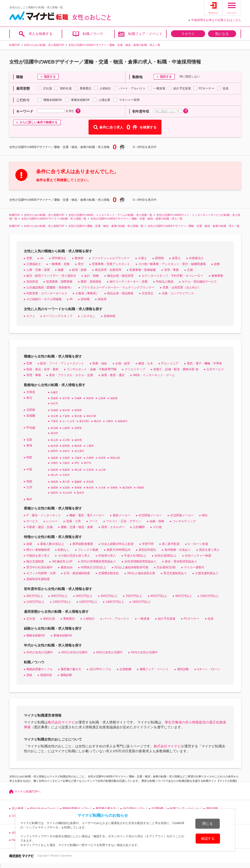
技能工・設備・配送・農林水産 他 (176, 369)
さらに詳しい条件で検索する (39, 122)
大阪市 (66, 463)
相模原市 (123, 421)
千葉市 (54, 421)
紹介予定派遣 (167, 619)
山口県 (102, 470)
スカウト (188, 34)
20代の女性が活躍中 (40, 652)
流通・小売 (73, 521)
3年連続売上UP (62, 561)
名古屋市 (79, 451)
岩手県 (66, 398)
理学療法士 (59, 258)
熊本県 (90, 488)
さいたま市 (69, 421)
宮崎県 (114, 488)
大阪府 (78, 458)
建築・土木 (146, 363)
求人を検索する (40, 34)
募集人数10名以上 (52, 544)
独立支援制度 (35, 561)
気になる (222, 34)
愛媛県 (78, 482)
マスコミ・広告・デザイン (124, 521)
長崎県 (78, 488)
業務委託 (69, 619)
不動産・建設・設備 (40, 527)
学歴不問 (148, 544)
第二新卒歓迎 (171, 544)
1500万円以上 (141, 602)
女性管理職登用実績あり (140, 561)
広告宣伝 (148, 293)
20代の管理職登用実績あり (98, 561)
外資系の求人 (107, 556)
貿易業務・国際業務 (59, 282)
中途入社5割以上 (135, 556)
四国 (29, 481)
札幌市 (54, 392)
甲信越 (31, 428)
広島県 (90, 470)
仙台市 (54, 403)
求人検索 (18, 808)
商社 (205, 515)
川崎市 (110, 421)
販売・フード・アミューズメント (62, 363)
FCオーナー (191, 619)
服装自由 (67, 567)
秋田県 (90, 398)
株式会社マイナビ (61, 722)
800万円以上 (159, 596)
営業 (29, 258)
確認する (208, 838)
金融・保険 (157, 521)
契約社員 (49, 619)
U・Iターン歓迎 (198, 544)
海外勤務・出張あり (178, 550)
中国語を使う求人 (38, 556)
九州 (29, 487)
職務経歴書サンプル (40, 669)
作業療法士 (196, 258)
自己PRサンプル (100, 669)
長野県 (78, 428)
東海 (29, 445)
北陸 (29, 440)
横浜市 (98, 421)
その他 (157, 527)
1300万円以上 (88, 602)
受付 (81, 264)
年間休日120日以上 (93, 567)
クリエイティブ (135, 369)
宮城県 (78, 398)
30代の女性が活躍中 (75, 652)
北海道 (31, 392)
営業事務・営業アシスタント (111, 264)
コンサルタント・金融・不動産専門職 (91, 369)
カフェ (31, 316)
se (42, 258)
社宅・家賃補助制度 (77, 573)
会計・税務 (91, 276)
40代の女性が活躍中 (109, 652)
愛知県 (78, 446)
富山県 (54, 440)
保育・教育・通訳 (113, 375)
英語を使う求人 (209, 550)
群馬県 (78, 410)
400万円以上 (59, 596)
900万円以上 (184, 596)
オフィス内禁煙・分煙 (41, 573)
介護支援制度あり (207, 573)
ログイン (213, 13)
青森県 (54, 398)
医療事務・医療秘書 (143, 270)
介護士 (142, 258)
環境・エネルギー (113, 527)
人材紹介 (89, 619)
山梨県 (66, 428)
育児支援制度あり (175, 573)
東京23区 (84, 421)
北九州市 (67, 493)
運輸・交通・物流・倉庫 (77, 527)
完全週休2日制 (166, 567)
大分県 (102, 488)
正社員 (31, 619)
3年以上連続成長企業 (141, 573)
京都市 (54, 463)
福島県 (114, 398)
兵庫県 (90, 458)
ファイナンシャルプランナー (111, 258)
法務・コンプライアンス (178, 293)
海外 (29, 499)
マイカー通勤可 (194, 567)
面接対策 (46, 675)
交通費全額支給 (109, 573)
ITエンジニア (170, 363)
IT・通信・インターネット (44, 515)
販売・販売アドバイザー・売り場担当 (51, 276)
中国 (29, 469)
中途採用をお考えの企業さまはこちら (216, 20)
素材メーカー (121, 515)
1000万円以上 (209, 596)
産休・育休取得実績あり (181, 561)
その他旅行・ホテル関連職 (44, 299)
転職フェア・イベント (145, 34)
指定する (50, 77)
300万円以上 (35, 596)
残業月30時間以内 (118, 550)
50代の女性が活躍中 (144, 652)
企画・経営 (123, 363)
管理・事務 (171, 270)
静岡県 (66, 446)
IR (71, 299)
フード (93, 521)
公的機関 (139, 527)
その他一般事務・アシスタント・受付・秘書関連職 (172, 264)
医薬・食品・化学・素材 (42, 369)
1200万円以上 (62, 602)
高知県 (90, 482)
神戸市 (88, 463)
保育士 (176, 258)
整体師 (79, 258)
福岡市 (54, 493)
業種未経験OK (63, 635)
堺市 (77, 463)
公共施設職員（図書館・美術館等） (50, 287)
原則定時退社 (147, 550)
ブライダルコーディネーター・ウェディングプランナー (118, 287)
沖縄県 (140, 488)
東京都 (78, 416)
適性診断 (183, 669)
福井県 (78, 440)
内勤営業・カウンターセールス (47, 293)
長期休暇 (110, 316)
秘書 (61, 270)
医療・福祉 (100, 363)
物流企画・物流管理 (120, 276)
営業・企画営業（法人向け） (182, 287)
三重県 (90, 446)
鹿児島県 (127, 488)
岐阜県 (54, 446)
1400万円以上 (115, 602)
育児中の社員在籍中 (40, 567)
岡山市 (54, 475)
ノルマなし (88, 316)
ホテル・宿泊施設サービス (199, 282)
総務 (217, 264)
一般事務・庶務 (59, 264)
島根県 (66, 470)
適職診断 (66, 675)
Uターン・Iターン (209, 669)
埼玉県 (54, 416)
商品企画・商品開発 (120, 293)
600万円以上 (109, 596)
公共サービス (215, 369)
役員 (210, 619)
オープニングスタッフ (58, 316)
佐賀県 (66, 488)
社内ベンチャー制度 (198, 556)
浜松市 (66, 451)
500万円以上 (84, 596)
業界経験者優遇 (83, 544)
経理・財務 (79, 270)
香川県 (66, 482)
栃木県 (66, 410)
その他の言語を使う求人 (74, 556)
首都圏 (31, 416)
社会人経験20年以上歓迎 (117, 544)
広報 (190, 270)
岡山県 (78, 470)
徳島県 (54, 482)
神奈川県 (91, 416)
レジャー (52, 521)
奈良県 (102, 458)
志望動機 (125, 669)
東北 (29, 398)
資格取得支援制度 (38, 579)
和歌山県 (115, 458)
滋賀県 (54, 458)
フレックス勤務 (88, 550)
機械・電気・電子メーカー (87, 515)
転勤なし (64, 550)
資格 (29, 675)
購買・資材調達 (91, 282)
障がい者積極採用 (38, 550)
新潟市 (54, 433)
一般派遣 (144, 619)
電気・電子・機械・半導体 (204, 363)
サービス (32, 521)
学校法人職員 (165, 282)
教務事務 (217, 276)
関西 (29, 457)
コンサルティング (184, 521)
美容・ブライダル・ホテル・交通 (71, 375)
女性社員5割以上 (166, 556)
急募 (29, 544)
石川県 (66, 440)
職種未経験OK (36, 635)
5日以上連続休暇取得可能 (131, 567)
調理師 (160, 258)
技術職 (85, 299)
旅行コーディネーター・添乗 (129, 282)
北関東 (31, 410)
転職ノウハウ (93, 34)
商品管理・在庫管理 (108, 270)
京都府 (66, 458)
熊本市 (80, 493)
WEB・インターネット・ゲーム (154, 375)
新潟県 (54, 428)
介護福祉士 (34, 264)
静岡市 (54, 451)
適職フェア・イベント (154, 669)
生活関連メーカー (182, 515)
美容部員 (32, 282)
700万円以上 (134, 596)
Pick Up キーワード (43, 808)
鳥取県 (54, 470)
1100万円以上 (35, 602)
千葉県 (66, 416)
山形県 (102, 398)
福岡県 (54, 488)
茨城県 (54, 410)
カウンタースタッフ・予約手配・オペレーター (172, 276)
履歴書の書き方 (71, 669)
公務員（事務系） (87, 293)
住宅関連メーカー (150, 515)
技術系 (102, 299)
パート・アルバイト (116, 619)
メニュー (232, 13)
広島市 (66, 475)
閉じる (208, 824)
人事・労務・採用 (38, 270)
